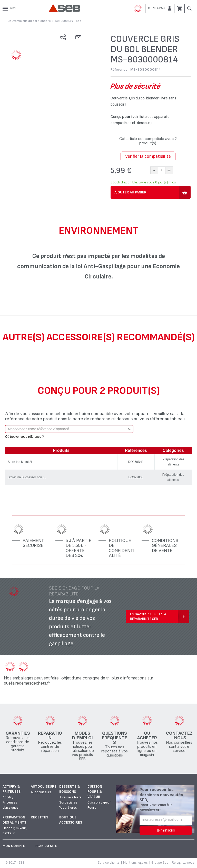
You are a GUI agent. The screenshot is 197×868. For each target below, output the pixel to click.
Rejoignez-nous (183, 863)
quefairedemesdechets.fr (27, 683)
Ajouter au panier (130, 192)
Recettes (40, 817)
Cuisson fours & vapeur (95, 792)
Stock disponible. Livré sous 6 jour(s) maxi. (144, 182)
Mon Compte (14, 846)
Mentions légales (135, 863)
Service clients (109, 863)
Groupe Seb (160, 863)
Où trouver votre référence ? (24, 437)
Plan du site (46, 846)
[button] (160, 8)
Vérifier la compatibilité (148, 156)
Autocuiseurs (44, 786)
